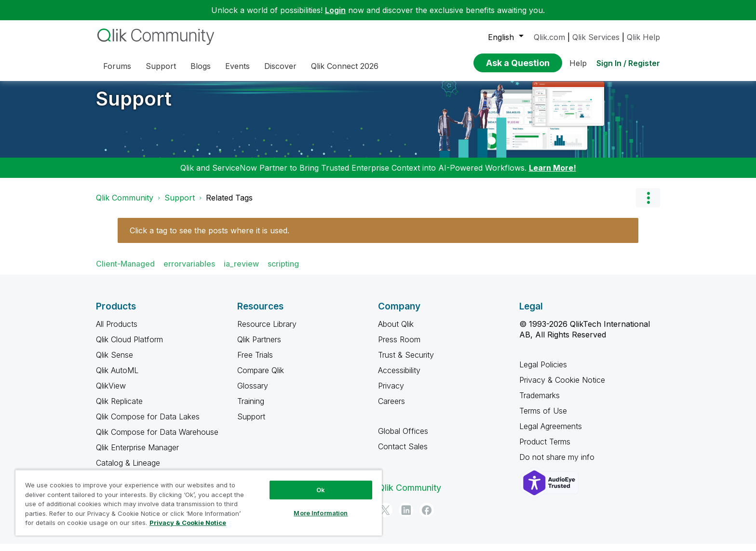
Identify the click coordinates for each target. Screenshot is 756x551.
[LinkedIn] (406, 517)
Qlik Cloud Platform (129, 347)
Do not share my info (558, 464)
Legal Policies (543, 372)
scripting (283, 271)
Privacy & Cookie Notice (562, 387)
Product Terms (545, 449)
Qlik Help (643, 37)
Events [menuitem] (237, 66)
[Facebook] (427, 517)
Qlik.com (549, 37)
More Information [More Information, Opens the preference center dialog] (321, 513)
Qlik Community (125, 205)
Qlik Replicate (119, 408)
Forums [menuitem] (117, 66)
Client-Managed (125, 271)
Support (134, 106)
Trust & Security (406, 362)
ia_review (241, 271)
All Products (117, 331)
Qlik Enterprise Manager (137, 455)
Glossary (253, 393)
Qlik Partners (259, 347)
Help (578, 63)
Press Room (399, 347)
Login (335, 10)
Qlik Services (596, 37)
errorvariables (189, 271)
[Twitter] (385, 517)
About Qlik (396, 331)
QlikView (111, 393)
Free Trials (255, 362)
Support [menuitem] (161, 66)
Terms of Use (543, 418)
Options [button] (648, 205)
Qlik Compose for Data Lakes (148, 424)
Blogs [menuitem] (201, 66)
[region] (199, 503)
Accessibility (399, 377)
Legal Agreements (551, 433)
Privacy (391, 393)
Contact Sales (403, 454)
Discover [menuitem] (280, 66)
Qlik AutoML (117, 377)
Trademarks (540, 403)
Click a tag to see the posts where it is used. (209, 238)
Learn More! (553, 175)
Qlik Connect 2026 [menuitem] (345, 66)
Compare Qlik (261, 377)
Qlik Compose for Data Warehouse (157, 439)
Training (251, 408)
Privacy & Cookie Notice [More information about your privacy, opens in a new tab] (188, 523)
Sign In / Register (628, 63)
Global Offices (403, 438)
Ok (321, 490)
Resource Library (267, 331)
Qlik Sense (115, 362)
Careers (391, 408)
